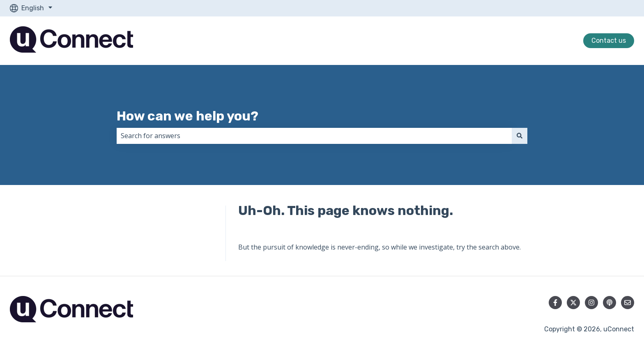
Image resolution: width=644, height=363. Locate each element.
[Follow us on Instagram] (591, 303)
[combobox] (314, 136)
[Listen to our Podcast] (609, 303)
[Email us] (628, 303)
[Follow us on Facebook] (555, 303)
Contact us (609, 40)
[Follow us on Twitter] (573, 303)
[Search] (520, 136)
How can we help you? (187, 116)
